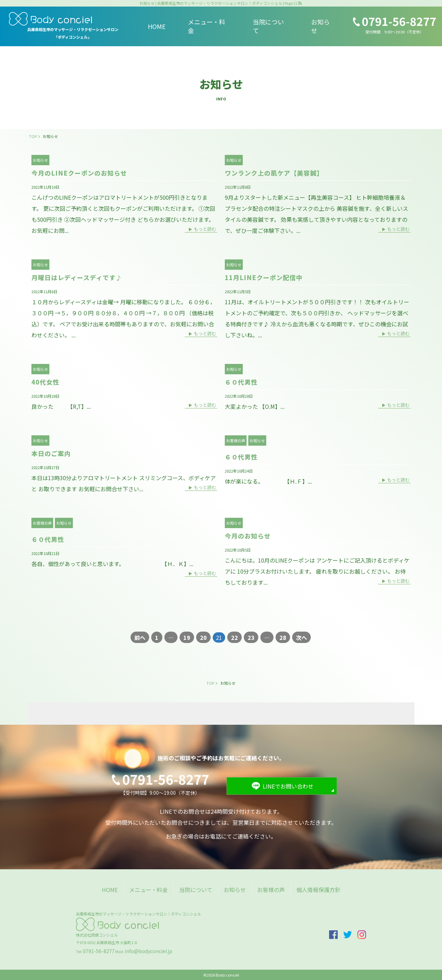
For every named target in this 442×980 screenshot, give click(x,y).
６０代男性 (241, 382)
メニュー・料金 (206, 26)
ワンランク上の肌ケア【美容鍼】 (274, 173)
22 (234, 637)
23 (251, 637)
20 (203, 637)
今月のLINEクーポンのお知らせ (79, 173)
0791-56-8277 (99, 951)
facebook (333, 935)
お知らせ (320, 26)
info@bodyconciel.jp (148, 951)
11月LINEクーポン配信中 (264, 277)
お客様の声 (236, 440)
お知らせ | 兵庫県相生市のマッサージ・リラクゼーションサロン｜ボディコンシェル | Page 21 (219, 3)
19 (187, 637)
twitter (348, 935)
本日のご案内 (51, 453)
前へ (140, 637)
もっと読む (205, 229)
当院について (268, 26)
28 (283, 637)
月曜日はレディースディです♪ (77, 277)
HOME (157, 26)
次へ (301, 637)
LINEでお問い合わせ (288, 786)
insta (362, 935)
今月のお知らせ (248, 536)
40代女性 (45, 382)
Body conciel (227, 975)
